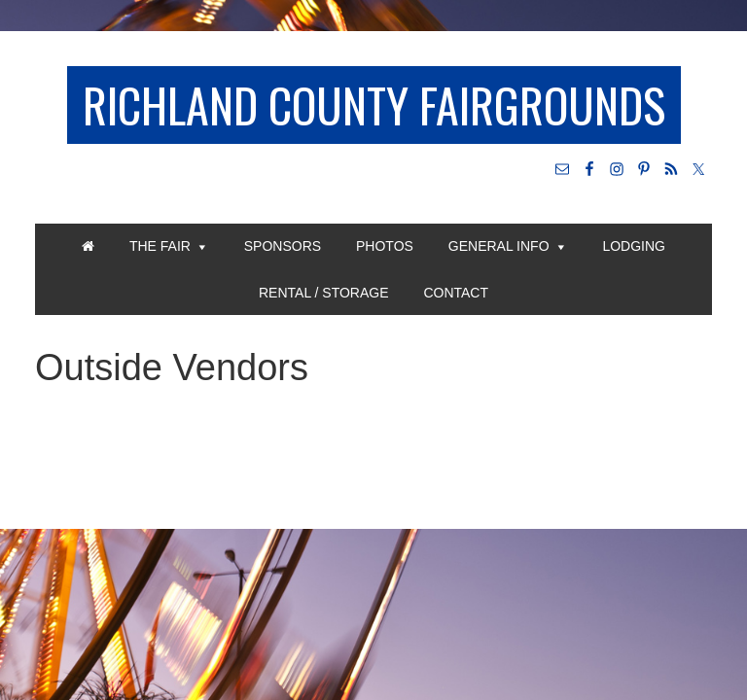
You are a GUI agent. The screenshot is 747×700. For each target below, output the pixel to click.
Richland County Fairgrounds (374, 105)
